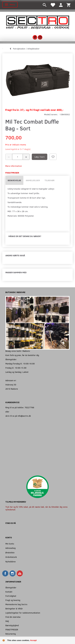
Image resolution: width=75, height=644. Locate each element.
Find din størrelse (13, 617)
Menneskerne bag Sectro (16, 604)
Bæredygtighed (12, 625)
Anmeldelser (33, 180)
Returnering (11, 634)
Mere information (14, 166)
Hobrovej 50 (11, 385)
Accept (33, 640)
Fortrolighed (11, 596)
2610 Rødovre (12, 389)
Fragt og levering (13, 600)
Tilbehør (50, 180)
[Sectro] (37, 22)
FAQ (7, 621)
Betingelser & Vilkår (14, 608)
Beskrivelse (14, 180)
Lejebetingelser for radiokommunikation (23, 613)
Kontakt (9, 592)
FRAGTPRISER (12, 630)
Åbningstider (11, 587)
